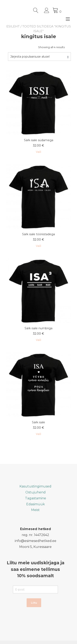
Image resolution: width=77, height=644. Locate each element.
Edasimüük (36, 504)
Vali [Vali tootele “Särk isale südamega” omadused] (38, 152)
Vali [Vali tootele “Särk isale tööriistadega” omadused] (38, 246)
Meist (35, 510)
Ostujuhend (36, 492)
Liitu (34, 602)
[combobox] (39, 57)
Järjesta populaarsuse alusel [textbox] (30, 57)
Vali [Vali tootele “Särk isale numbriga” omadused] (38, 340)
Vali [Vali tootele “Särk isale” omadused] (38, 434)
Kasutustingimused (35, 486)
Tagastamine (36, 498)
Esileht (13, 26)
